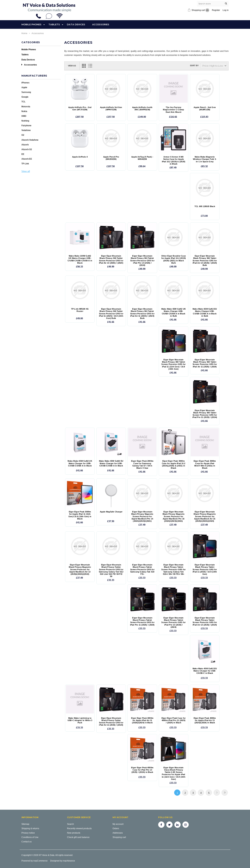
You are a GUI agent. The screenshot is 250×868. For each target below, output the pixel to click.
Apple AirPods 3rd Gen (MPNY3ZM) (111, 109)
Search (70, 824)
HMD (24, 116)
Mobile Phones (31, 24)
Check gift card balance (78, 837)
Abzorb (25, 145)
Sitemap (25, 824)
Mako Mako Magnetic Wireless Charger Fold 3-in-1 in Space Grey (205, 159)
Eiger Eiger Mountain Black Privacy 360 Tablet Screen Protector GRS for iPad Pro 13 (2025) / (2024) (142, 261)
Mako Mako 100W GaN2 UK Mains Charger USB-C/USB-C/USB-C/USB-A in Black (80, 259)
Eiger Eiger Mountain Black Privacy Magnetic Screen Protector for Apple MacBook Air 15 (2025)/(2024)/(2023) (205, 516)
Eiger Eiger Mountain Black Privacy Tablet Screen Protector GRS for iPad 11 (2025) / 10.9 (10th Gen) (205, 569)
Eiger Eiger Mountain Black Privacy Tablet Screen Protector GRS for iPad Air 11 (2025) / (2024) (111, 722)
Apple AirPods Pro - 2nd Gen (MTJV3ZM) (80, 109)
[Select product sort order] (214, 66)
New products (74, 833)
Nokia (24, 111)
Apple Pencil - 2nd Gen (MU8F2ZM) (205, 109)
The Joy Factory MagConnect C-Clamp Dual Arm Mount (173, 110)
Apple (24, 87)
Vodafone (26, 130)
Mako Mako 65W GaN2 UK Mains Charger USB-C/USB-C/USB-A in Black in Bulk (174, 312)
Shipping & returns (30, 828)
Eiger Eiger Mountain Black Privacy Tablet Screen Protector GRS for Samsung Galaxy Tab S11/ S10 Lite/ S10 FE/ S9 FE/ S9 (111, 571)
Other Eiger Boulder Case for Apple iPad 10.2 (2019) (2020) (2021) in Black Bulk (174, 259)
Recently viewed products (79, 828)
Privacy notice (28, 833)
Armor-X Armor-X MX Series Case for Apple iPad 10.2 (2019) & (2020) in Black (174, 160)
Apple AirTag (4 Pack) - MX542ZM (142, 158)
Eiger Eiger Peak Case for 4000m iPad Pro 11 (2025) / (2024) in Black (174, 720)
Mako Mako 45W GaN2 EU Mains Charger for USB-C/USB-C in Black (205, 671)
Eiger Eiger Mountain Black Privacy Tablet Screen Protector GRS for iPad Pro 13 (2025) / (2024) (173, 623)
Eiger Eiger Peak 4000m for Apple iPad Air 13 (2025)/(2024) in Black (205, 720)
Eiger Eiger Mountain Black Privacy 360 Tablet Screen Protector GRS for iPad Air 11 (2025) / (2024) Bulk (142, 314)
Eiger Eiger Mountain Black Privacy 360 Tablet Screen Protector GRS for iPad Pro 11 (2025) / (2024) (205, 414)
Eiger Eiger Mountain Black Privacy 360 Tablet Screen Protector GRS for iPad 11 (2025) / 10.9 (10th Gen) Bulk (111, 314)
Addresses (118, 833)
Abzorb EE (27, 159)
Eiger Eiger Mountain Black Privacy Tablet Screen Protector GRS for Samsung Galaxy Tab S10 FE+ (142, 569)
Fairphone (26, 125)
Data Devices (76, 24)
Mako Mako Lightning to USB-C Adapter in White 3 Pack (80, 720)
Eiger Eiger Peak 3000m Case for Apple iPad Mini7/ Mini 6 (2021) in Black (205, 465)
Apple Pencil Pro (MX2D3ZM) (111, 158)
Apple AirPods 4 (80, 157)
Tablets (54, 24)
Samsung (26, 92)
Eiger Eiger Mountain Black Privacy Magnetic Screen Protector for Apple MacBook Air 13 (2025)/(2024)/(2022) (80, 569)
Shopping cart (119, 837)
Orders (116, 828)
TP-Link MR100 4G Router (80, 310)
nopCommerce (40, 861)
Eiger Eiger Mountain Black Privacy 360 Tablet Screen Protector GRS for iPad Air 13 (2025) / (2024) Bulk (205, 261)
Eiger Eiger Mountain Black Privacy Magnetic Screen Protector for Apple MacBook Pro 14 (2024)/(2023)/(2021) (142, 516)
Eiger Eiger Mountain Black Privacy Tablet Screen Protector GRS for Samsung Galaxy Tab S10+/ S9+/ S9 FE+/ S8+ (173, 569)
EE (23, 154)
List (90, 66)
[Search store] (213, 4)
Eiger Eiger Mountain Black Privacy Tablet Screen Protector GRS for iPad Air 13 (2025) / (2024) (205, 621)
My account (118, 824)
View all (26, 171)
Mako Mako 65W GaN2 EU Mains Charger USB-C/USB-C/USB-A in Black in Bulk (205, 312)
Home (24, 33)
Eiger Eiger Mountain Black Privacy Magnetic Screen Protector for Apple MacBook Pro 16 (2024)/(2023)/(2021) (174, 516)
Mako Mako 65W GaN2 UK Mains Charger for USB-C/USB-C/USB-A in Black (80, 463)
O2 (23, 135)
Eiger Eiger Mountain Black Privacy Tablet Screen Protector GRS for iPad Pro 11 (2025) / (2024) (142, 621)
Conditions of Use (30, 837)
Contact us (27, 842)
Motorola (26, 107)
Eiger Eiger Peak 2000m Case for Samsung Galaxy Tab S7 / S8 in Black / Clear (142, 465)
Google (25, 97)
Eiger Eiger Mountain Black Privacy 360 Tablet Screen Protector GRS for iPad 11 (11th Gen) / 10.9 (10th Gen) (173, 364)
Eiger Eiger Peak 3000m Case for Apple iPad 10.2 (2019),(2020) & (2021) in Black (174, 465)
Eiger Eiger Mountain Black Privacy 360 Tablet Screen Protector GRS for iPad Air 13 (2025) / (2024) (111, 259)
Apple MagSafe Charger (111, 512)
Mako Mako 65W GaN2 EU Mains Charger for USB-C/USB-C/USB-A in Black (111, 463)
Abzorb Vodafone (30, 140)
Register (216, 10)
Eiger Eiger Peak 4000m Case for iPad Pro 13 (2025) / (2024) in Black (142, 770)
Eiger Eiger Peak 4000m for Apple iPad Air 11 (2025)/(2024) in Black (142, 720)
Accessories (101, 24)
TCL (23, 102)
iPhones (25, 83)
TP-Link (25, 164)
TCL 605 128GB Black (205, 206)
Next (217, 793)
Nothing (25, 121)
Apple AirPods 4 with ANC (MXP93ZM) (142, 109)
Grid (84, 66)
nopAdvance (69, 861)
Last (225, 793)
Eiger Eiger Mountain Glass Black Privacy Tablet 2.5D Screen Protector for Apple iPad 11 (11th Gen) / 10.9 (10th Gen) (174, 773)
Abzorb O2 (27, 149)
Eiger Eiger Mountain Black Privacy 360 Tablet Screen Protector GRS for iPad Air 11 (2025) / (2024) (205, 363)
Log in (226, 10)
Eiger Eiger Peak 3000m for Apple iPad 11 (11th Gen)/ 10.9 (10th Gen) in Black (80, 515)
